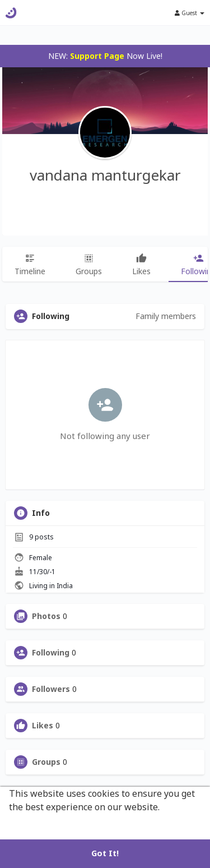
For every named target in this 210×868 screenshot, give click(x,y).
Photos (46, 616)
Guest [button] (190, 13)
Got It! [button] (105, 853)
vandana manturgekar (105, 175)
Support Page (97, 56)
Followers (51, 689)
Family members (166, 316)
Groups (46, 762)
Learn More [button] (35, 822)
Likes (43, 726)
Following (51, 653)
